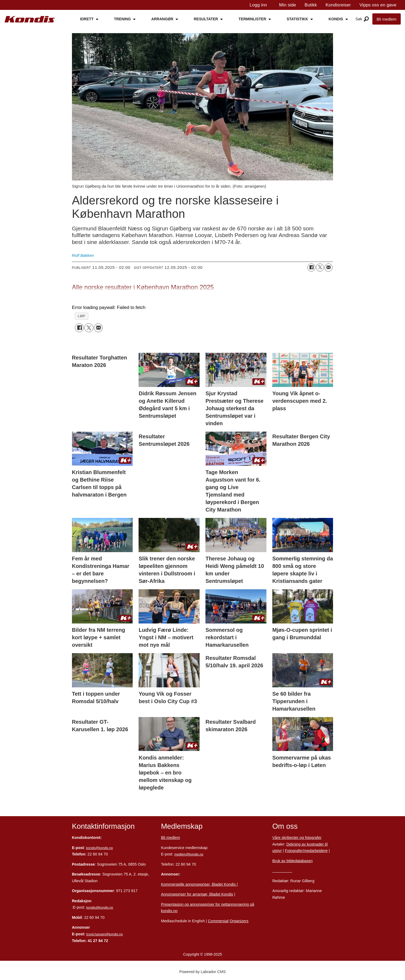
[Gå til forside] (30, 19)
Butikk (311, 5)
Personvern (282, 871)
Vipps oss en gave (378, 5)
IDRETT (87, 19)
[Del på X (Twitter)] (320, 268)
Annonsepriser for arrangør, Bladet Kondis (197, 894)
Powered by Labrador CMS (202, 972)
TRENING (122, 19)
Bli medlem (387, 19)
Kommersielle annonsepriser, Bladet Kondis (199, 884)
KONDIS (336, 19)
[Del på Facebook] (311, 268)
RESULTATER (206, 19)
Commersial (218, 921)
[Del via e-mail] (328, 268)
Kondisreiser (338, 5)
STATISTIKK (297, 19)
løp (81, 316)
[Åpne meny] (366, 19)
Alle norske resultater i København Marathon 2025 (143, 287)
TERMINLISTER (252, 19)
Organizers (239, 921)
